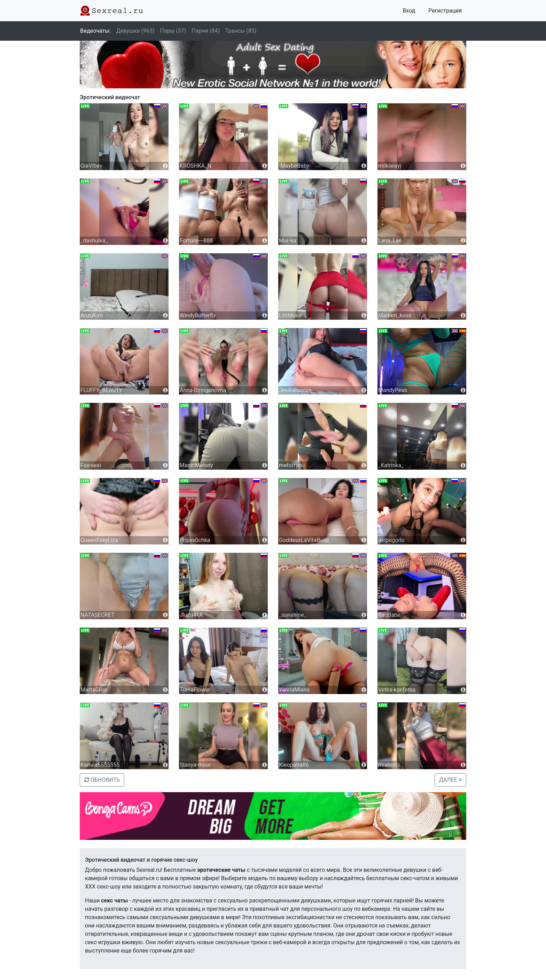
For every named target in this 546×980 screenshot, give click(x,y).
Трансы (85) (241, 31)
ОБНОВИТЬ (102, 780)
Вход (409, 11)
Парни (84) (206, 31)
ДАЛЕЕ (450, 780)
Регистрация (445, 11)
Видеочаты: (95, 31)
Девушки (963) (135, 31)
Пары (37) (173, 31)
